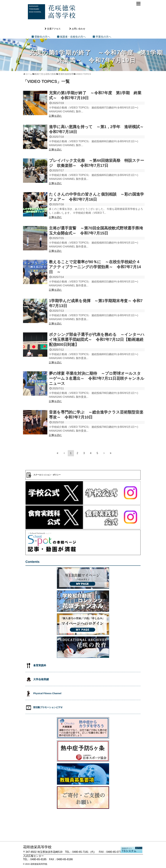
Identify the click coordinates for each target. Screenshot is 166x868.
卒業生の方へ (103, 37)
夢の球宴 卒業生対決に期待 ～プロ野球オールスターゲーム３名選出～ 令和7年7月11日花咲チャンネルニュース (97, 378)
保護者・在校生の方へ (73, 37)
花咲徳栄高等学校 (39, 864)
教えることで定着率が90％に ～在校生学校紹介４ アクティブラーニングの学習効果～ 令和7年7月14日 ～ (95, 267)
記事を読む (55, 116)
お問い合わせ (78, 29)
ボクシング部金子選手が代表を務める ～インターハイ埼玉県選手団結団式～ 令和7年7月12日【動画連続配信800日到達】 (97, 339)
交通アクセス (54, 29)
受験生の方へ (42, 37)
